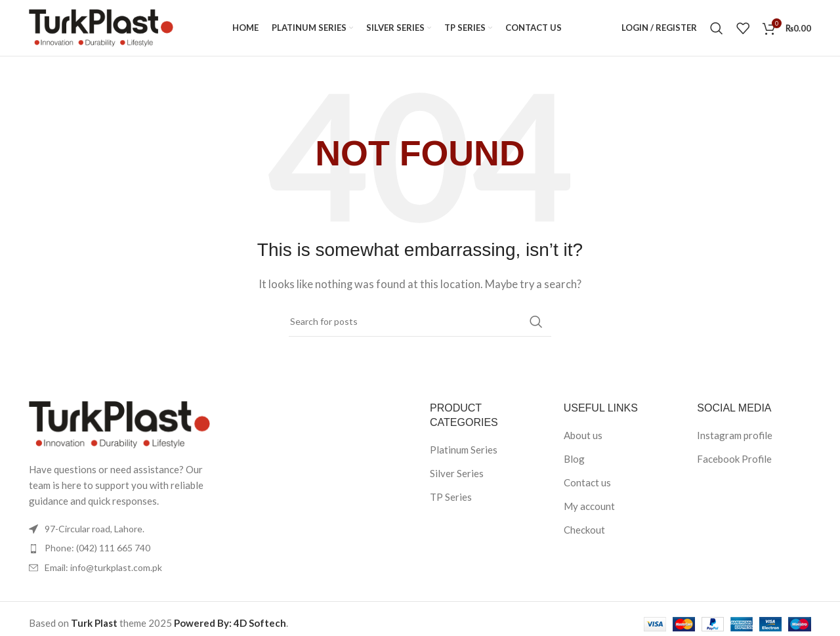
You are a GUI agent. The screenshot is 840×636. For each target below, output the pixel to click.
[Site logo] (101, 28)
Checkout (584, 533)
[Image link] (119, 426)
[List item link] (119, 551)
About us (583, 438)
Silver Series (457, 477)
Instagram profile (735, 438)
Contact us (587, 486)
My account (589, 509)
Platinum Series (464, 453)
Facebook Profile (734, 462)
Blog (574, 462)
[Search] (717, 30)
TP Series (451, 500)
